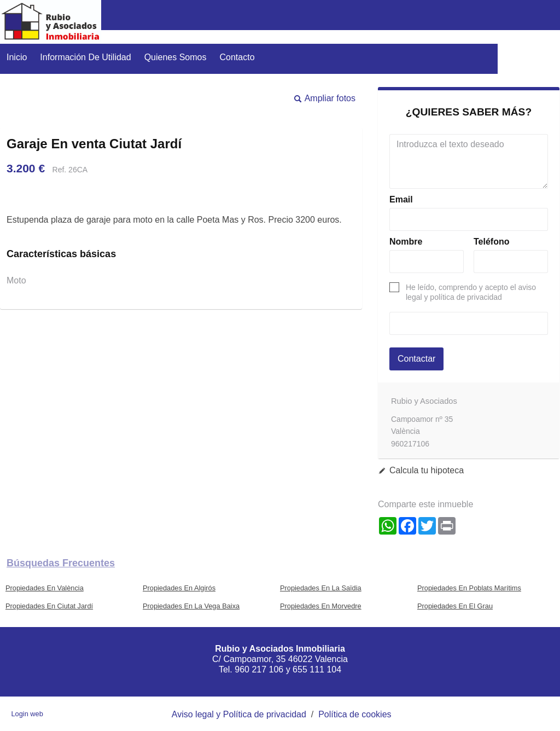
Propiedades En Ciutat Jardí (49, 606)
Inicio (17, 57)
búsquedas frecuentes (61, 563)
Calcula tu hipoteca (427, 470)
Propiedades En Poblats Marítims (469, 588)
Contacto (237, 57)
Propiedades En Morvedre (321, 606)
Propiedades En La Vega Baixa (191, 606)
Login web (27, 714)
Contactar (416, 359)
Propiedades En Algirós (179, 588)
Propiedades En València (45, 588)
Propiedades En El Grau (455, 606)
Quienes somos (176, 57)
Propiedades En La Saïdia (321, 588)
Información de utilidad (85, 57)
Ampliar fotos (330, 98)
